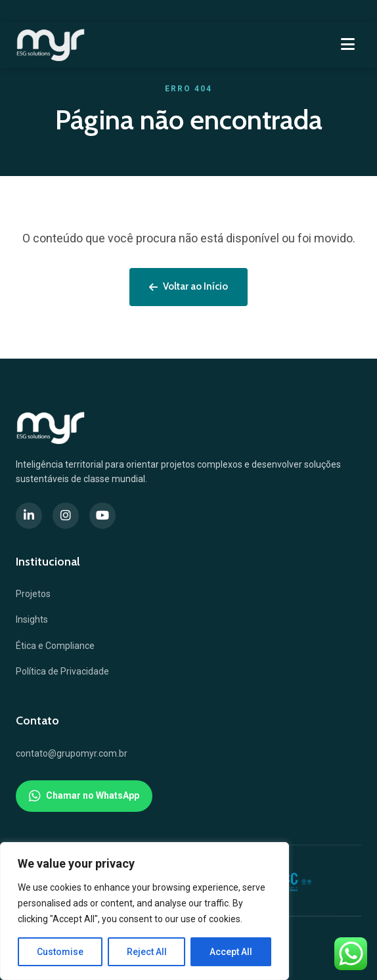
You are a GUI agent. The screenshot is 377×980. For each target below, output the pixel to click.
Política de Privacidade (62, 671)
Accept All (231, 952)
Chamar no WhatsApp (84, 796)
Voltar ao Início (188, 286)
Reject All (147, 952)
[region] (144, 911)
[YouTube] (102, 516)
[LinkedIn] (29, 516)
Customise (60, 952)
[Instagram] (66, 516)
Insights (32, 619)
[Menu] (348, 45)
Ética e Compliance (55, 646)
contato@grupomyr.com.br (72, 753)
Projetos (33, 594)
